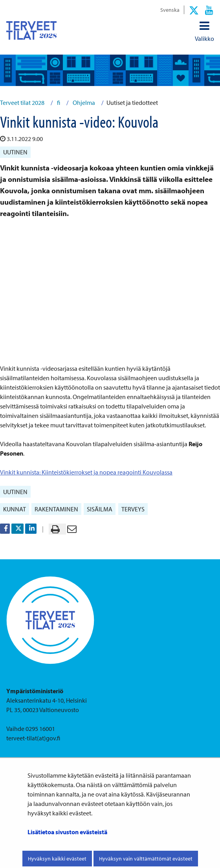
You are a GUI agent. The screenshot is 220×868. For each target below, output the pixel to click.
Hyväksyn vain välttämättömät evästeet (146, 859)
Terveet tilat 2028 (22, 103)
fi (58, 103)
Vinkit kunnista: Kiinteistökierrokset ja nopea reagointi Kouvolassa (86, 472)
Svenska (170, 10)
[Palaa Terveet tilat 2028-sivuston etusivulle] (31, 30)
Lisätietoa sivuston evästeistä (67, 832)
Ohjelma (83, 103)
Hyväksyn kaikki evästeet (57, 859)
